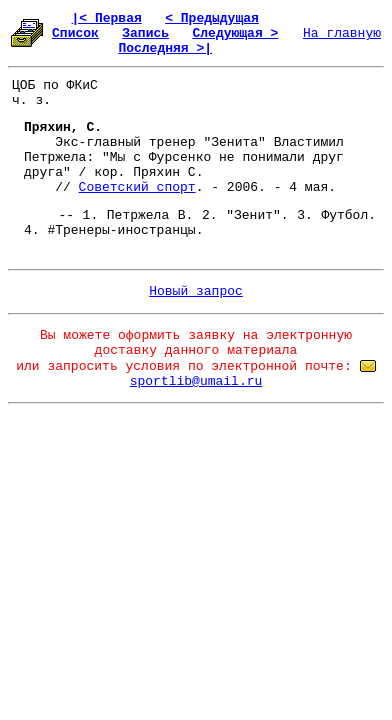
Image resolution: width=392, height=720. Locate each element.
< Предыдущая (212, 18)
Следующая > (235, 33)
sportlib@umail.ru (196, 381)
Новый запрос (196, 291)
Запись (145, 33)
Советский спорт (137, 187)
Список (75, 33)
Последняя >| (165, 48)
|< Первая (107, 18)
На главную (342, 33)
